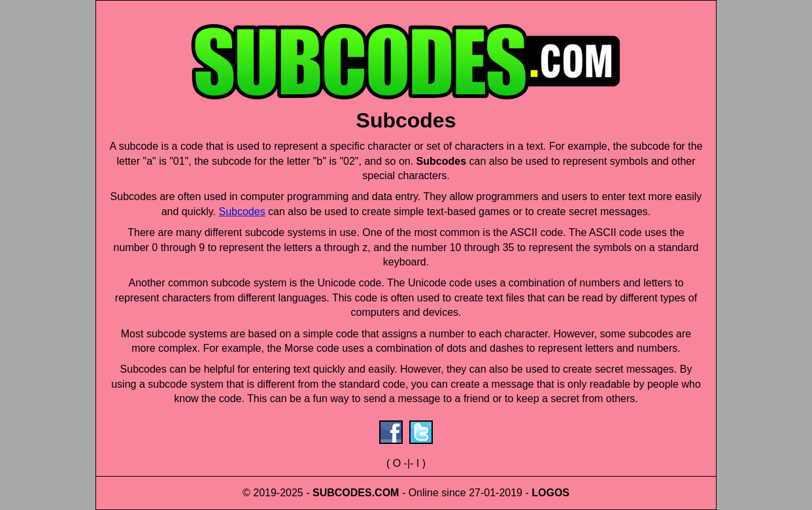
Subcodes (242, 212)
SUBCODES (342, 493)
